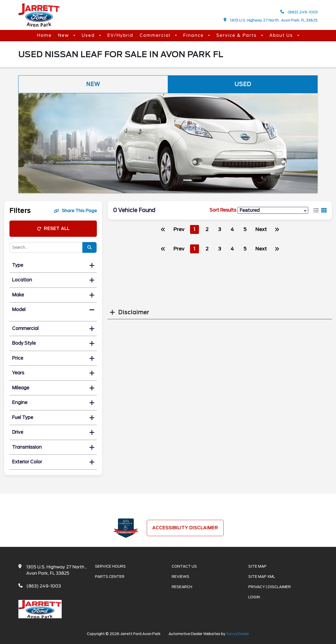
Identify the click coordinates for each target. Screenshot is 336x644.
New (64, 35)
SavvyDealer (238, 634)
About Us (282, 35)
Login (254, 597)
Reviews (180, 577)
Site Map (257, 566)
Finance (194, 35)
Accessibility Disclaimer (185, 528)
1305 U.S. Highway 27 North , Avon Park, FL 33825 (271, 20)
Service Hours (110, 566)
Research (182, 587)
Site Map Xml (262, 577)
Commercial (156, 35)
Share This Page (75, 211)
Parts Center (110, 577)
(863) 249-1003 (299, 12)
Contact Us (184, 566)
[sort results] (273, 210)
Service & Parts (237, 35)
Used (89, 35)
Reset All (53, 229)
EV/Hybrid (120, 35)
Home (44, 35)
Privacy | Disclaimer (270, 587)
